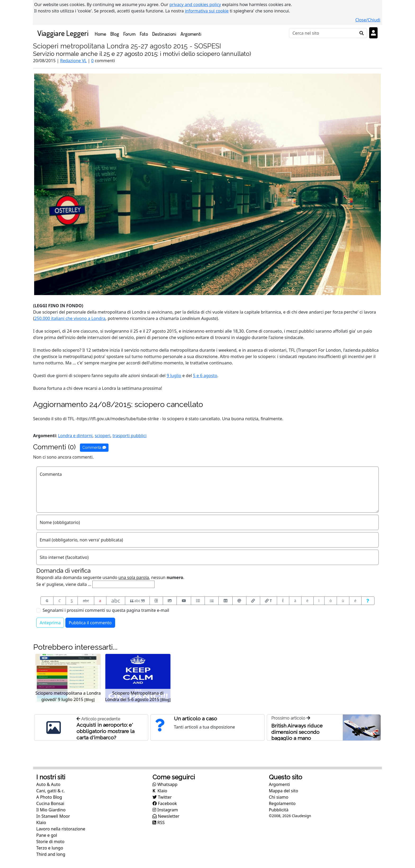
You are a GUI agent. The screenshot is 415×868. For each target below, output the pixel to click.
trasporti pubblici (129, 436)
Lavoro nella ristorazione (61, 829)
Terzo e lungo (50, 848)
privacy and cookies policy (195, 4)
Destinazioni (164, 34)
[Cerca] (323, 33)
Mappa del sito (284, 791)
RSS (159, 822)
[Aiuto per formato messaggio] (368, 601)
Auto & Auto (48, 784)
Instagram (165, 810)
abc (86, 601)
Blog (115, 34)
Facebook (165, 803)
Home (102, 33)
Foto (144, 34)
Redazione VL (73, 61)
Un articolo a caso (195, 718)
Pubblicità (279, 810)
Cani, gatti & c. (51, 791)
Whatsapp (165, 784)
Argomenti (191, 34)
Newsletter (166, 816)
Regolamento (282, 803)
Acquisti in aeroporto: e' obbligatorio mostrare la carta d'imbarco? (105, 731)
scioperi (103, 436)
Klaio (41, 822)
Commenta (94, 447)
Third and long (51, 854)
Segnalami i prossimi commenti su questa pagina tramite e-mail (106, 610)
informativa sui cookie (207, 11)
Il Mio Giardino (51, 810)
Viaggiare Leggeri (63, 33)
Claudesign (301, 816)
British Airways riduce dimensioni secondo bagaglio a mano (297, 732)
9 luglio (174, 376)
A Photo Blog (49, 797)
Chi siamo (279, 797)
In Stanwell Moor (53, 816)
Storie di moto (50, 842)
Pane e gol (47, 835)
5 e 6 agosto (205, 376)
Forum (129, 34)
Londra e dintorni (75, 436)
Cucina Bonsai (50, 803)
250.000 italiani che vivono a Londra (70, 318)
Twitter (162, 797)
